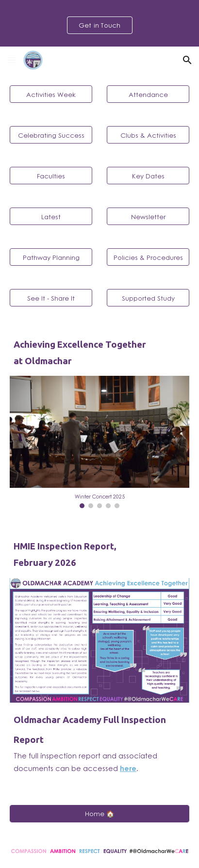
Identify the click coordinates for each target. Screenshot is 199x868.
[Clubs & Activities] (148, 135)
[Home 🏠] (99, 814)
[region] (99, 23)
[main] (99, 353)
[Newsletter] (148, 216)
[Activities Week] (51, 94)
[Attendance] (148, 94)
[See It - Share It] (51, 298)
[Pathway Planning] (51, 257)
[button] (12, 60)
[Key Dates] (148, 176)
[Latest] (51, 216)
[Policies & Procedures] (148, 257)
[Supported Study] (148, 298)
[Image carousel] (99, 442)
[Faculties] (51, 176)
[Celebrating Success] (51, 135)
